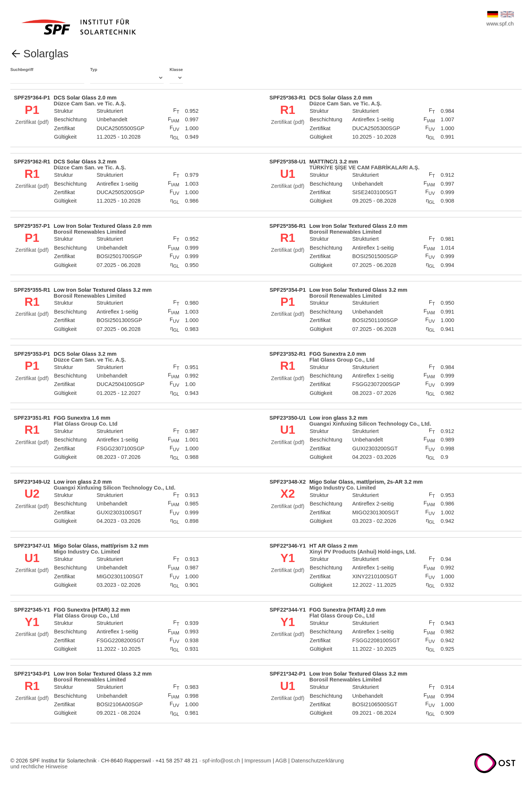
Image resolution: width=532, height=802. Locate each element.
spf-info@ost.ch (221, 761)
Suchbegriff (47, 75)
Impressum (258, 761)
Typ (127, 75)
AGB (281, 761)
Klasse (176, 75)
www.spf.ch (500, 24)
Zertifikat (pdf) (32, 122)
